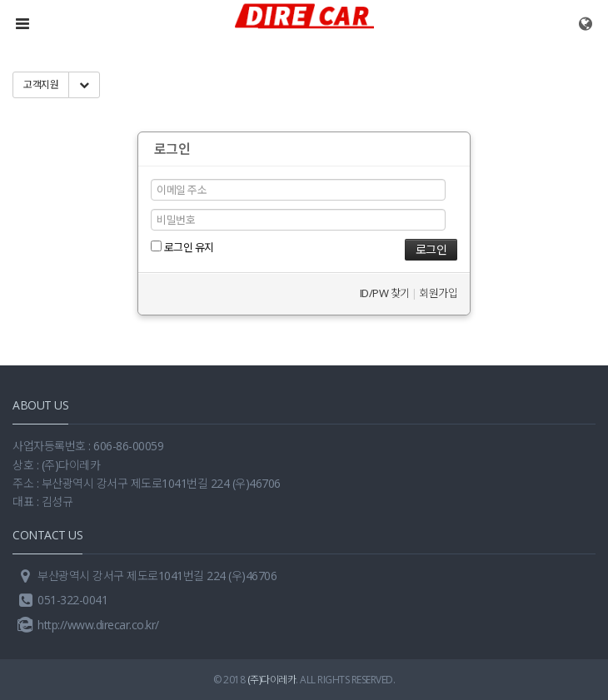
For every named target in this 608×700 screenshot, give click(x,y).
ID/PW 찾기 (385, 293)
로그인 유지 (182, 247)
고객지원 (41, 84)
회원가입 (438, 293)
